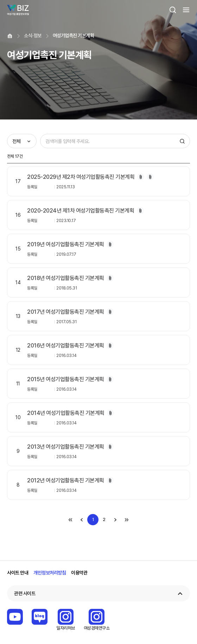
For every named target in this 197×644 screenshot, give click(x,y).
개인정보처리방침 (50, 573)
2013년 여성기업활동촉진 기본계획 (66, 447)
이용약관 (79, 573)
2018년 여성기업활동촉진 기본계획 (66, 278)
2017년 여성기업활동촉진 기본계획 (66, 312)
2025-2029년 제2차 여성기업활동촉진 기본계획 (81, 177)
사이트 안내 (18, 573)
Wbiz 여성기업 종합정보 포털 (18, 10)
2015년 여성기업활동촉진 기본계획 (66, 379)
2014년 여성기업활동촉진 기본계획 (66, 413)
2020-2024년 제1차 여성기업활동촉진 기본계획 (81, 211)
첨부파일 (141, 177)
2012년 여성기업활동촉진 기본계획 (66, 480)
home (10, 36)
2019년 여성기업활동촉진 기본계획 (66, 244)
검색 (173, 10)
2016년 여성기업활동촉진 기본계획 (66, 346)
